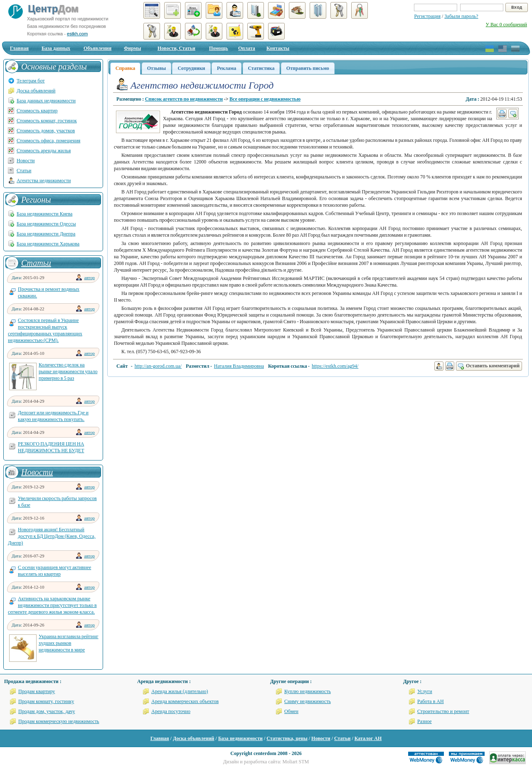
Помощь (219, 48)
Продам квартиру (37, 691)
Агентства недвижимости (44, 181)
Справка (125, 68)
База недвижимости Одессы (46, 224)
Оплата (247, 48)
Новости (26, 161)
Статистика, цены (287, 738)
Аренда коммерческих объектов (185, 701)
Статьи (24, 171)
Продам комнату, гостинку (46, 701)
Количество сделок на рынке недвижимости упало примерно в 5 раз (68, 371)
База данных (56, 48)
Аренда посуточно (171, 711)
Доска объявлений (36, 91)
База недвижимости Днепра (46, 234)
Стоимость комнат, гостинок (47, 121)
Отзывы (156, 68)
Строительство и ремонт (443, 711)
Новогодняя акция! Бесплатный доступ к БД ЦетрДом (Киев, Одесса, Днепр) (52, 536)
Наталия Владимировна (239, 366)
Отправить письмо (308, 68)
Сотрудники (191, 68)
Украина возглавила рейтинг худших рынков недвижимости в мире (69, 643)
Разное (425, 721)
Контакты (278, 48)
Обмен (291, 711)
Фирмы (132, 48)
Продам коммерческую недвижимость (59, 721)
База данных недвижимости (46, 101)
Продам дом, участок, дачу (47, 711)
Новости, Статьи (176, 48)
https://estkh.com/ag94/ (335, 366)
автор (90, 277)
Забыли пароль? (461, 16)
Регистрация (427, 16)
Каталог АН (368, 738)
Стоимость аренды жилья (44, 151)
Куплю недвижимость (308, 691)
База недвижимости (240, 738)
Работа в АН (431, 701)
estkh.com (77, 34)
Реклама (227, 68)
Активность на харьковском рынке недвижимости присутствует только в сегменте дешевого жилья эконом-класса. (52, 605)
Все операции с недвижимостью (265, 99)
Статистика (261, 68)
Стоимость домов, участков (46, 131)
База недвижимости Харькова (48, 244)
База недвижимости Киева (44, 214)
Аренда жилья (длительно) (180, 691)
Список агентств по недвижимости (184, 99)
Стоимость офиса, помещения (48, 141)
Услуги (425, 691)
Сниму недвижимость (308, 701)
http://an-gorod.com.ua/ (158, 366)
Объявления (97, 48)
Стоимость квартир (37, 111)
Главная (19, 48)
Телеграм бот (31, 81)
